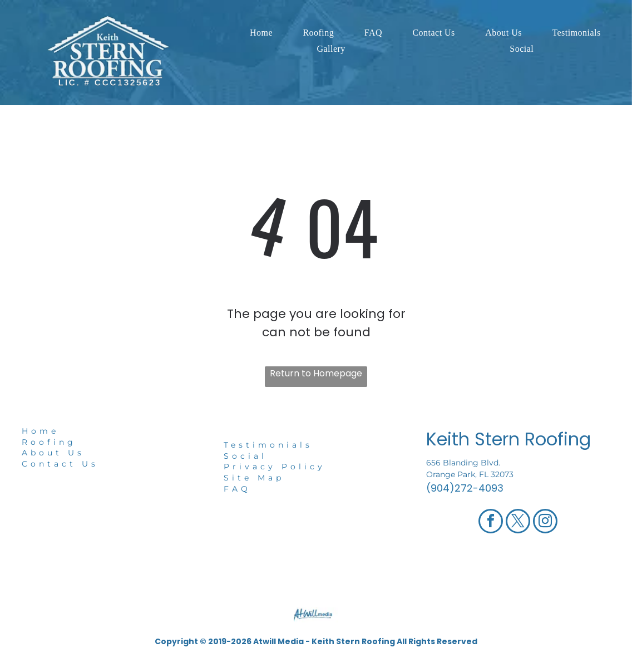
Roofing (49, 442)
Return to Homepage (316, 373)
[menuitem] (261, 33)
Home (40, 431)
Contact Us (60, 464)
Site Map (254, 478)
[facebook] (491, 523)
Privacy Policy (275, 467)
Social (245, 456)
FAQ (237, 489)
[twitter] (518, 523)
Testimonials (268, 445)
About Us (53, 453)
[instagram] (545, 523)
